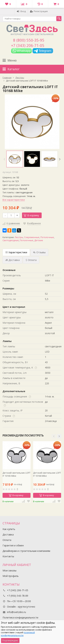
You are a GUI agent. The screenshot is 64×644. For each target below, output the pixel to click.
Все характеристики (14, 200)
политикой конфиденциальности (18, 634)
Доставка (8, 535)
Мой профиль (11, 576)
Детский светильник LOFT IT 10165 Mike (16, 474)
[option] (15, 159)
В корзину (31, 215)
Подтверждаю (10, 640)
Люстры (19, 237)
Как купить (9, 529)
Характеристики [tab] (16, 252)
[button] (54, 436)
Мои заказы (9, 570)
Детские (39, 240)
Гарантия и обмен (13, 545)
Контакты (8, 556)
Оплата (7, 540)
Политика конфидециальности (20, 618)
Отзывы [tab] (39, 252)
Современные (32, 237)
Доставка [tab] (12, 260)
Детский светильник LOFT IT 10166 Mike (47, 474)
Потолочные (47, 237)
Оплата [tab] (31, 260)
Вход (21, 11)
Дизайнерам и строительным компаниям (26, 551)
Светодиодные (11, 240)
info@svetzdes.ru (16, 612)
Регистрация (39, 11)
